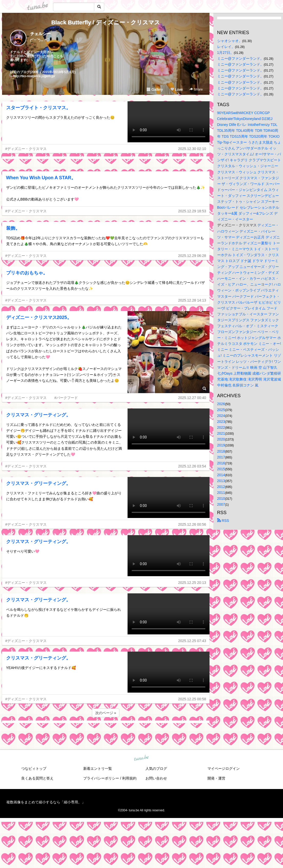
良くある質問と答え (37, 778)
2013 (221, 481)
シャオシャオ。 (230, 41)
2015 (221, 469)
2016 (221, 463)
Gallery (155, 89)
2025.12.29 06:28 (192, 256)
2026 (221, 404)
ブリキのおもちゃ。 (27, 273)
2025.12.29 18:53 (192, 211)
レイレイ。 (226, 47)
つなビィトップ (34, 769)
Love (176, 89)
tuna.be (141, 758)
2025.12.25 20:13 (192, 583)
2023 (221, 422)
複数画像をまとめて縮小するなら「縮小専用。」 (46, 802)
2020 (221, 439)
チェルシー (40, 34)
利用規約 (129, 778)
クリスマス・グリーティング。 (38, 415)
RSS (223, 521)
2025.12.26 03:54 (192, 466)
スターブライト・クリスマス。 (38, 108)
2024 (221, 416)
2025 (221, 410)
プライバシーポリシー (101, 778)
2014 (221, 475)
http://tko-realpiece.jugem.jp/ (34, 76)
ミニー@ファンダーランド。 (240, 58)
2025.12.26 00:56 (192, 524)
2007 (221, 504)
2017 (221, 457)
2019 (221, 445)
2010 (221, 498)
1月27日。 (226, 53)
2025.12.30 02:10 (192, 149)
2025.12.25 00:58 (192, 699)
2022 (221, 427)
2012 (221, 487)
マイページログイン (224, 769)
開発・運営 (216, 778)
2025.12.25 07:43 (192, 641)
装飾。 (13, 228)
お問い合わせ (156, 778)
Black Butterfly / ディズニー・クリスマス (106, 22)
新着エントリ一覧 (98, 769)
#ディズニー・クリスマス (26, 149)
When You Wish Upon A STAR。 (41, 178)
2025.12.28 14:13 (192, 300)
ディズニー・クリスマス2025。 (39, 317)
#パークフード (66, 398)
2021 (221, 433)
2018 (221, 451)
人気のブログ (156, 769)
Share (196, 89)
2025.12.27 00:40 (192, 398)
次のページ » (106, 713)
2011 (221, 493)
